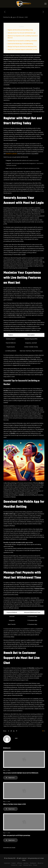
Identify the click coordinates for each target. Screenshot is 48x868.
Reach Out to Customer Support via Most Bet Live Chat (22, 50)
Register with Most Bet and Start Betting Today (20, 30)
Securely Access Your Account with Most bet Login (22, 33)
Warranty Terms (28, 865)
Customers (7, 863)
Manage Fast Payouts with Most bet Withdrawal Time (22, 47)
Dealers (14, 863)
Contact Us (14, 865)
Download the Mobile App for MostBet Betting (20, 44)
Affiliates (20, 863)
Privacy (35, 865)
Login (20, 865)
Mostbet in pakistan (12, 154)
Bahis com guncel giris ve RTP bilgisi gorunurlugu (17, 836)
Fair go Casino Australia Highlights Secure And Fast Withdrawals (21, 773)
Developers (33, 863)
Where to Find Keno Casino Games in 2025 (14, 804)
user (14, 17)
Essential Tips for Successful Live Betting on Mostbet (22, 41)
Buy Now (26, 863)
